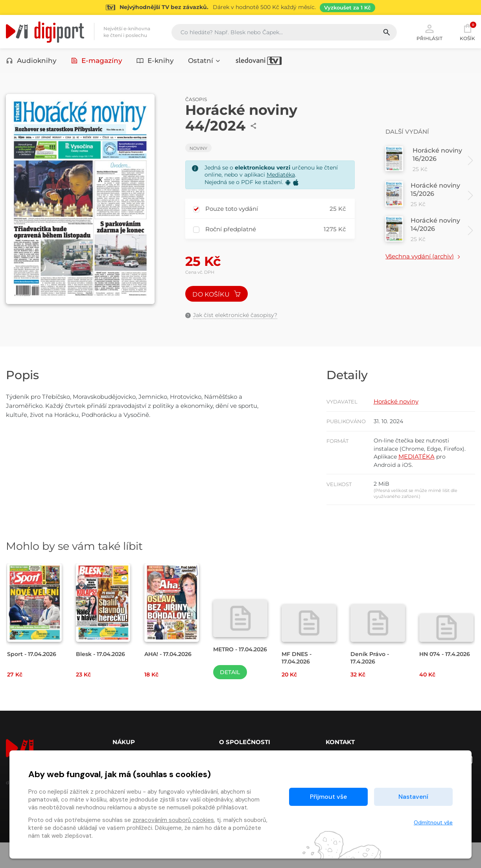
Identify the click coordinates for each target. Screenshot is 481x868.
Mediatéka (281, 179)
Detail (230, 698)
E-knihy (155, 62)
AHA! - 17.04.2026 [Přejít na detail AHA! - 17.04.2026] (170, 679)
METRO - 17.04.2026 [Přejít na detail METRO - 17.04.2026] (229, 678)
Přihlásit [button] (429, 32)
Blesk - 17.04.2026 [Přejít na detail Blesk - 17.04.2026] (102, 679)
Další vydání (409, 135)
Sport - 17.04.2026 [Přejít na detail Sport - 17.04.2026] (33, 679)
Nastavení (413, 797)
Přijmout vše (328, 797)
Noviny (198, 152)
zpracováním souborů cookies (173, 820)
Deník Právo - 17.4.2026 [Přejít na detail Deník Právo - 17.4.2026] (371, 683)
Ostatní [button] (205, 62)
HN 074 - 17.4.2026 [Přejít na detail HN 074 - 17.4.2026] (433, 683)
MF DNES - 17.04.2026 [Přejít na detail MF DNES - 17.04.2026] (298, 683)
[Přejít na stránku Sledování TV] (240, 7)
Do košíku (219, 299)
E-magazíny (97, 62)
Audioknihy (31, 62)
